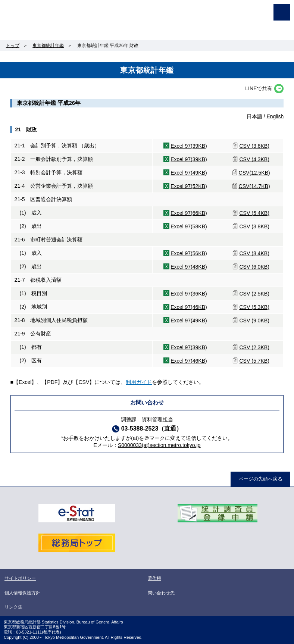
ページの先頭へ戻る (261, 479)
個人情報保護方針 (22, 593)
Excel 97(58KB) (189, 226)
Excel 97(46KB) (189, 307)
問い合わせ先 (161, 593)
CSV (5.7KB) (254, 361)
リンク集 (13, 607)
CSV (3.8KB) (254, 226)
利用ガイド (139, 382)
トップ (13, 46)
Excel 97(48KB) (189, 267)
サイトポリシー (20, 578)
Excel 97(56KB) (189, 253)
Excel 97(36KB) (189, 294)
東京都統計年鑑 (48, 46)
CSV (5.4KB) (254, 213)
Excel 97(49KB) (189, 173)
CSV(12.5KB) (254, 173)
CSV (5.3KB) (254, 307)
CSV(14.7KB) (254, 186)
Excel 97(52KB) (189, 186)
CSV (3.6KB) (254, 146)
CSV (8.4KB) (254, 253)
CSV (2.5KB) (254, 294)
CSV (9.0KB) (254, 321)
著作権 (154, 578)
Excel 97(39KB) (189, 146)
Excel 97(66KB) (189, 213)
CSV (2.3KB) (254, 347)
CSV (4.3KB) (254, 159)
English (275, 116)
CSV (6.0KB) (254, 267)
